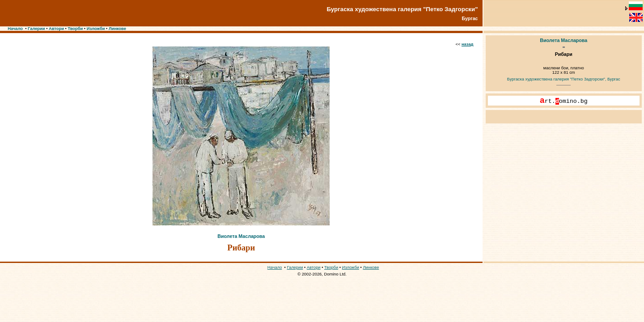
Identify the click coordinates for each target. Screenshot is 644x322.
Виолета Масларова (241, 236)
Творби (75, 29)
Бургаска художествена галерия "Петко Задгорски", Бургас (564, 79)
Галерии (36, 29)
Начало (15, 29)
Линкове (117, 29)
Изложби (96, 29)
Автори (56, 29)
